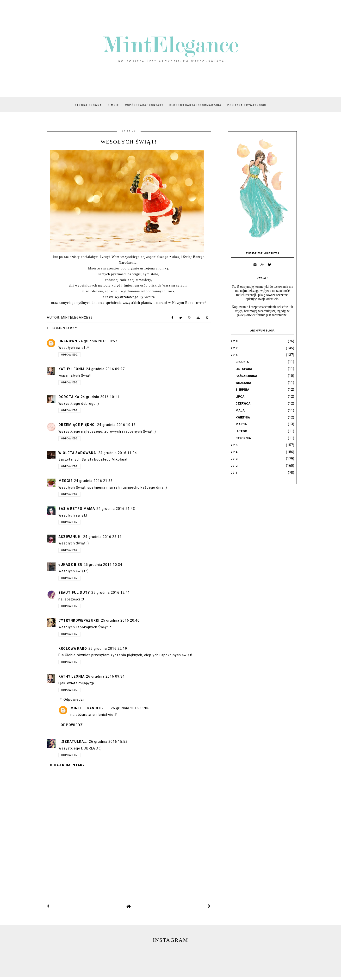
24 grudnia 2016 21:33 (93, 481)
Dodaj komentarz (67, 765)
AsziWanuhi (70, 537)
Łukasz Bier (70, 565)
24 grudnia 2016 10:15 (116, 425)
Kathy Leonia (71, 369)
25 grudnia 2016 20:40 (120, 620)
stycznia (243, 438)
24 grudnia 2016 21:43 (116, 509)
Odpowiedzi (74, 699)
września (243, 383)
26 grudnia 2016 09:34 (105, 676)
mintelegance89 (87, 708)
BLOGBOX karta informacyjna (195, 105)
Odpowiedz (69, 355)
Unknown (68, 341)
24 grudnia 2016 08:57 (98, 341)
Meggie (65, 481)
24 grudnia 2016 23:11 (102, 537)
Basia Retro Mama (77, 509)
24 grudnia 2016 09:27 (105, 369)
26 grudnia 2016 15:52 (108, 742)
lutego (241, 431)
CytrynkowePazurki (79, 620)
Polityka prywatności (247, 105)
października (246, 376)
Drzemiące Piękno (77, 425)
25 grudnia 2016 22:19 (108, 649)
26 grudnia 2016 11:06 (130, 708)
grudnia (242, 362)
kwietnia (243, 417)
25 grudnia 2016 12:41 (111, 593)
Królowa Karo (73, 649)
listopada (244, 369)
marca (241, 424)
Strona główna (88, 105)
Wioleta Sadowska (78, 453)
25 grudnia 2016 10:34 (103, 565)
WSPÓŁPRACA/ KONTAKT (144, 105)
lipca (240, 396)
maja (240, 410)
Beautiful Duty (74, 593)
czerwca (243, 403)
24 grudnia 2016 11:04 (118, 453)
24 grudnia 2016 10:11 (100, 397)
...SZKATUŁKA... (73, 742)
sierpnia (242, 390)
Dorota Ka (69, 397)
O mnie (113, 105)
